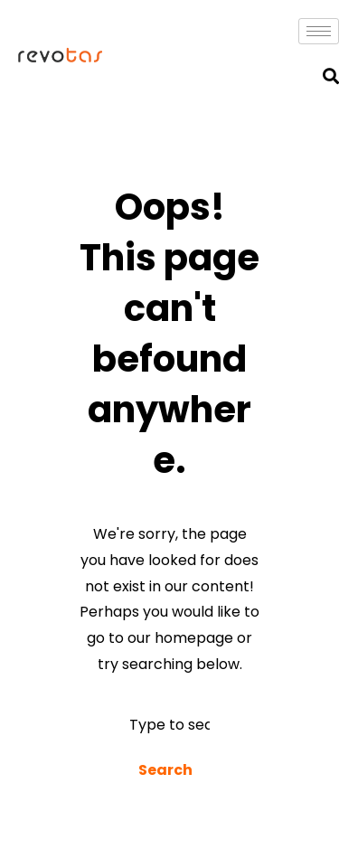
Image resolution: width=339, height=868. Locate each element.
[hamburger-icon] (319, 31)
